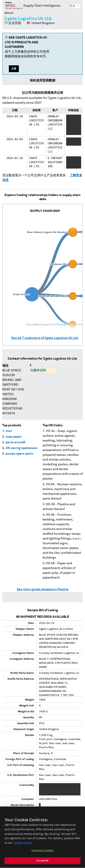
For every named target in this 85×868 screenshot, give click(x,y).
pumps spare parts (19, 454)
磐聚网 (14, 5)
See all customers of (45, 338)
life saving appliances (21, 448)
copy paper (14, 437)
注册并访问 (38, 370)
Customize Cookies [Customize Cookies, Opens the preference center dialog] (43, 852)
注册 (14, 69)
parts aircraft (16, 442)
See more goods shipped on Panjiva (43, 589)
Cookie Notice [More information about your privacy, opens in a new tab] (23, 845)
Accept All (42, 862)
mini (9, 431)
